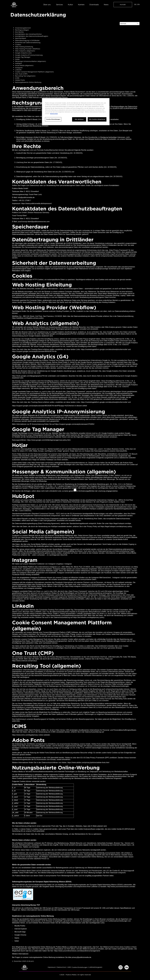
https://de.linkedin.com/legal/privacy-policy (89, 617)
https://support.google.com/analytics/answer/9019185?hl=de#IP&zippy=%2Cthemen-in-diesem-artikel (50, 406)
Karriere (81, 5)
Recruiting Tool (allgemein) (25, 76)
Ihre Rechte (19, 32)
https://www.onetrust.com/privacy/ (24, 661)
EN (139, 4)
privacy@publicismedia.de (81, 957)
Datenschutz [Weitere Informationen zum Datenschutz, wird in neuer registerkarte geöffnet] (54, 114)
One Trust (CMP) (21, 74)
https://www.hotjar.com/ (40, 463)
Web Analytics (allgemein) (25, 51)
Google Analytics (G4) (23, 53)
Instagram (19, 68)
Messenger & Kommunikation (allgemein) (31, 61)
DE (135, 4)
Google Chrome (20, 935)
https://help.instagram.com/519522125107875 (82, 586)
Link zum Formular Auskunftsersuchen (44, 150)
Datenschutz (62, 967)
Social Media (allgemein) (24, 65)
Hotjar (17, 59)
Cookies (18, 45)
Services (59, 5)
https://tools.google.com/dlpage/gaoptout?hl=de (30, 376)
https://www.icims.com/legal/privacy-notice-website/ (31, 735)
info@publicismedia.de (26, 197)
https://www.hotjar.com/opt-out (91, 465)
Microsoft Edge (20, 932)
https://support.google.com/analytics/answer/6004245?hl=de (34, 351)
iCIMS (17, 78)
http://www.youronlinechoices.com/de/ (121, 887)
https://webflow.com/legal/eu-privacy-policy (28, 318)
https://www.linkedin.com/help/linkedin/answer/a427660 (67, 615)
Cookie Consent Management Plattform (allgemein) (34, 72)
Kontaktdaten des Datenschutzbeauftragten (32, 36)
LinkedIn (18, 70)
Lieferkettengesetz (95, 967)
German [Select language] (123, 24)
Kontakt (123, 5)
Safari (17, 941)
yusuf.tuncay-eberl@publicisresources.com (34, 222)
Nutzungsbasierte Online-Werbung (28, 82)
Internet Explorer (21, 929)
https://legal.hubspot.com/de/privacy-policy (116, 526)
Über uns (47, 5)
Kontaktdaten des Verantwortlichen (28, 34)
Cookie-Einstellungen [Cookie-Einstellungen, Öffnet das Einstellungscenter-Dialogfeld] (53, 119)
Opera (17, 938)
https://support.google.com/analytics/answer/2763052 (75, 424)
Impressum (52, 967)
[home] (14, 5)
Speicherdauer (21, 38)
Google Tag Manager (23, 57)
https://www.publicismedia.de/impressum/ (37, 203)
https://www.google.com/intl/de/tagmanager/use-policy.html (49, 440)
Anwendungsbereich (23, 28)
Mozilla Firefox (20, 926)
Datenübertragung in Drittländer (27, 40)
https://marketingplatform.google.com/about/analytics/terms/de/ (104, 349)
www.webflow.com (29, 302)
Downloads (94, 5)
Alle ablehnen (79, 119)
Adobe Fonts (20, 80)
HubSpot (18, 63)
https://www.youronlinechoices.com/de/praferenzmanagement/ (77, 951)
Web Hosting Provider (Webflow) (28, 49)
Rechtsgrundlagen (22, 30)
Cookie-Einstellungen (80, 967)
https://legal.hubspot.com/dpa (120, 523)
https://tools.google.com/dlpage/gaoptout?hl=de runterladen (63, 334)
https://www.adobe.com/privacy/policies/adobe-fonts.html (88, 763)
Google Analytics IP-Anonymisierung (29, 55)
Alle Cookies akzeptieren (97, 119)
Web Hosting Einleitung (24, 47)
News (106, 5)
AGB (69, 967)
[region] (76, 112)
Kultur (70, 5)
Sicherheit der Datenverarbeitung (28, 43)
